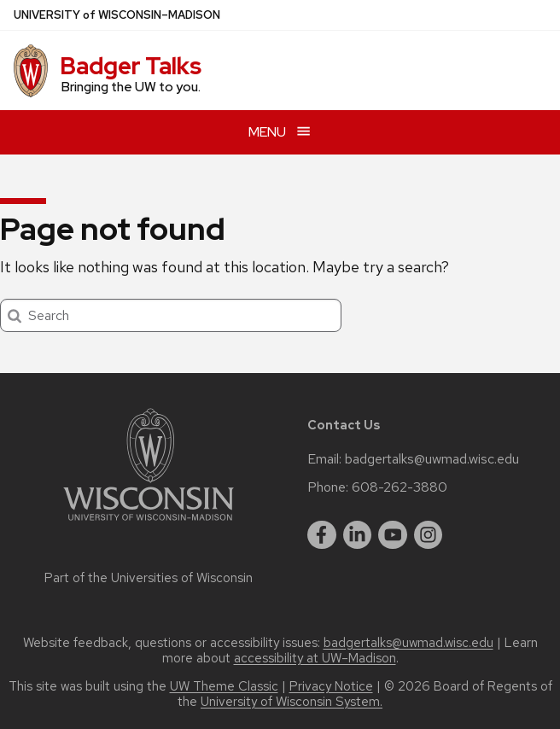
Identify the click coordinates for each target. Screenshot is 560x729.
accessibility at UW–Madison (315, 658)
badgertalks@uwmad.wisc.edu (432, 459)
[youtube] (393, 535)
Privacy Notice (331, 686)
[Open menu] (280, 132)
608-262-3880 (400, 487)
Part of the (149, 578)
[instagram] (429, 535)
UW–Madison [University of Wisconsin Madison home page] (117, 15)
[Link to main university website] (149, 524)
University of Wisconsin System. (292, 702)
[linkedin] (358, 535)
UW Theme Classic (224, 686)
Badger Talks (131, 66)
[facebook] (322, 535)
